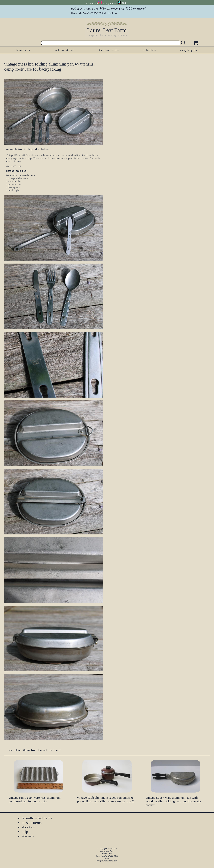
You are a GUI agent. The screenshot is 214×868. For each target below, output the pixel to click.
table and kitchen (64, 50)
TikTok (125, 3)
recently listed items (37, 818)
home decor (23, 50)
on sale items (32, 823)
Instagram (108, 3)
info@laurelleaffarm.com (107, 861)
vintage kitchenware (18, 178)
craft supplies (15, 181)
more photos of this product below (27, 149)
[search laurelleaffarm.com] (184, 43)
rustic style (14, 190)
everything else (189, 50)
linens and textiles (109, 50)
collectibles (150, 50)
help (25, 832)
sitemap (28, 836)
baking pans (14, 187)
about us (28, 827)
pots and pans (15, 184)
